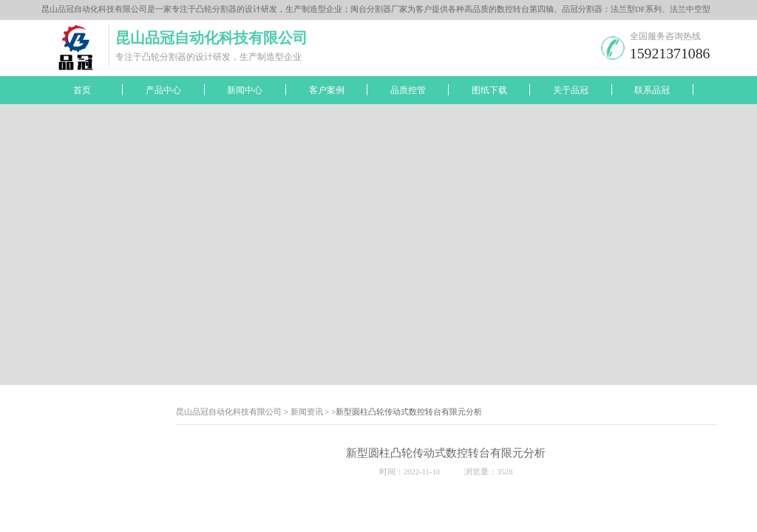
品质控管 (408, 90)
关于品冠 (571, 90)
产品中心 (163, 90)
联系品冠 (652, 90)
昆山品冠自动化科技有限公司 (229, 412)
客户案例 (327, 90)
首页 (82, 90)
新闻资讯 (307, 412)
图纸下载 (489, 90)
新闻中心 (245, 90)
